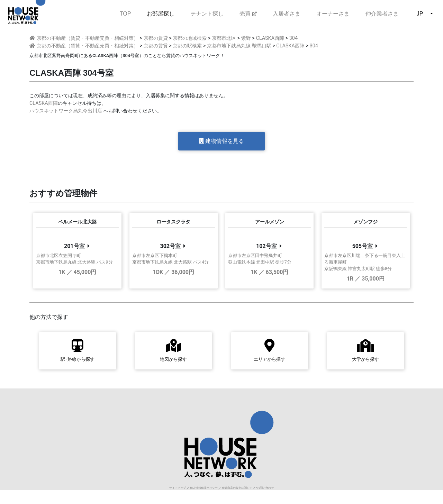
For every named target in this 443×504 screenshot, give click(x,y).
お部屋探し (161, 14)
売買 (248, 14)
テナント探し (207, 14)
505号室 (362, 246)
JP (420, 14)
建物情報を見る (221, 141)
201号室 (74, 246)
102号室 (266, 246)
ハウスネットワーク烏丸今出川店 (66, 111)
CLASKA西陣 (44, 103)
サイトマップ (178, 488)
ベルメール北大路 (78, 222)
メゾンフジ (365, 222)
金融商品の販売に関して (237, 488)
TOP (125, 13)
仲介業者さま (382, 14)
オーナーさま (333, 14)
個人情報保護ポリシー (204, 488)
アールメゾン (270, 222)
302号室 (170, 246)
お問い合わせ (265, 488)
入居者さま (287, 14)
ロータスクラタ (173, 222)
